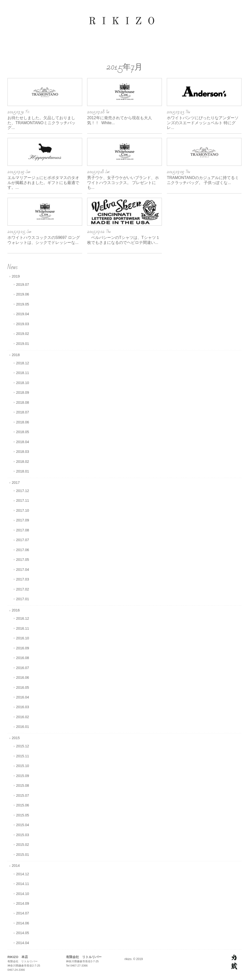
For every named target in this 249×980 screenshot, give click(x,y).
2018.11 (23, 373)
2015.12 (23, 746)
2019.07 (23, 285)
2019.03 (23, 324)
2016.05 (23, 687)
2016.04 (23, 697)
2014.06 (23, 923)
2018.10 (23, 383)
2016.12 (23, 618)
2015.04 (23, 825)
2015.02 (23, 845)
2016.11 (23, 628)
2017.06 (23, 550)
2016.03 (23, 707)
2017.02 (23, 589)
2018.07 (23, 412)
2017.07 (23, 540)
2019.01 (23, 344)
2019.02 (23, 334)
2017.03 (23, 579)
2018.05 (23, 432)
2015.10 (23, 766)
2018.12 (23, 363)
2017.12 (23, 491)
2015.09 (23, 776)
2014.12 (23, 874)
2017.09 (23, 520)
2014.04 (23, 943)
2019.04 (23, 314)
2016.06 (23, 678)
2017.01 (23, 599)
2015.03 (23, 835)
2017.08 (23, 530)
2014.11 (23, 884)
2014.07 (23, 913)
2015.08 (23, 785)
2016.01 (23, 727)
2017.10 (23, 510)
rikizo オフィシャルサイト (124, 21)
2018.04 (23, 442)
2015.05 (23, 815)
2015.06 (23, 805)
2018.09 (23, 392)
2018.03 (23, 452)
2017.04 (23, 570)
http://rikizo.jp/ (234, 962)
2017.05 (23, 560)
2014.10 (23, 894)
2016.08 (23, 658)
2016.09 (23, 648)
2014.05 (23, 933)
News (13, 267)
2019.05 (23, 304)
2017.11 (23, 500)
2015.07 (23, 795)
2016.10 (23, 638)
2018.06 (23, 422)
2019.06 (23, 294)
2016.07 (23, 668)
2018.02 (23, 462)
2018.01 (23, 471)
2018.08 (23, 402)
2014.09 (23, 903)
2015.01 (23, 855)
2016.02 (23, 717)
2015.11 (23, 756)
